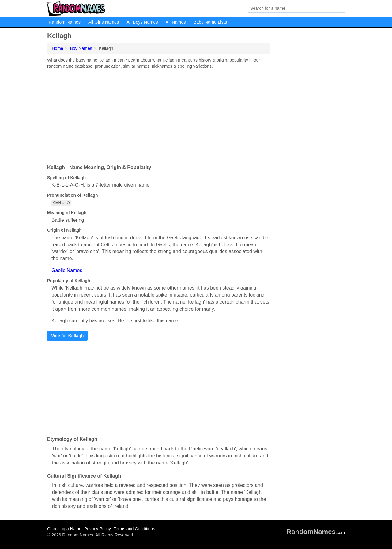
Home (57, 48)
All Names (176, 22)
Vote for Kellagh (67, 336)
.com (316, 532)
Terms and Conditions (134, 529)
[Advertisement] (159, 115)
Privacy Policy (98, 529)
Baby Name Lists (210, 22)
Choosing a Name (64, 529)
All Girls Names (104, 22)
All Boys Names (142, 22)
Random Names (65, 22)
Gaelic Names (67, 270)
